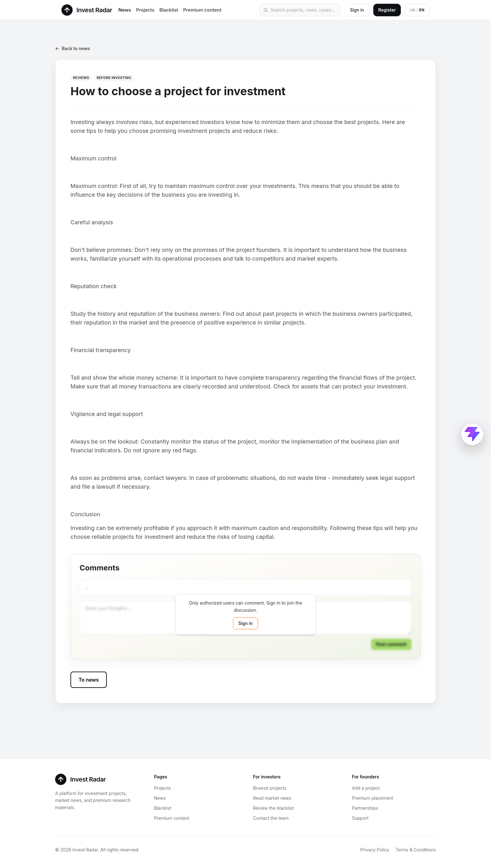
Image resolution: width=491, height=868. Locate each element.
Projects (145, 10)
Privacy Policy (375, 850)
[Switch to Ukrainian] (417, 10)
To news (89, 680)
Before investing (114, 78)
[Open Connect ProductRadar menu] (472, 434)
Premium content (202, 10)
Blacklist (169, 10)
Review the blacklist (273, 808)
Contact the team (271, 818)
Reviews (81, 78)
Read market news (272, 798)
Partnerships (365, 808)
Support (360, 818)
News (125, 10)
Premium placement (373, 798)
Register (387, 10)
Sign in (357, 10)
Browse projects (270, 788)
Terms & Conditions (416, 850)
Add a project (366, 788)
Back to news (72, 49)
